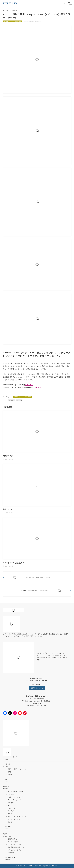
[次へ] (37, 591)
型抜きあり (19, 400)
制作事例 (14, 10)
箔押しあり (12, 400)
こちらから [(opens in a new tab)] (29, 385)
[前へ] (37, 577)
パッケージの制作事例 (15, 21)
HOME (6, 10)
